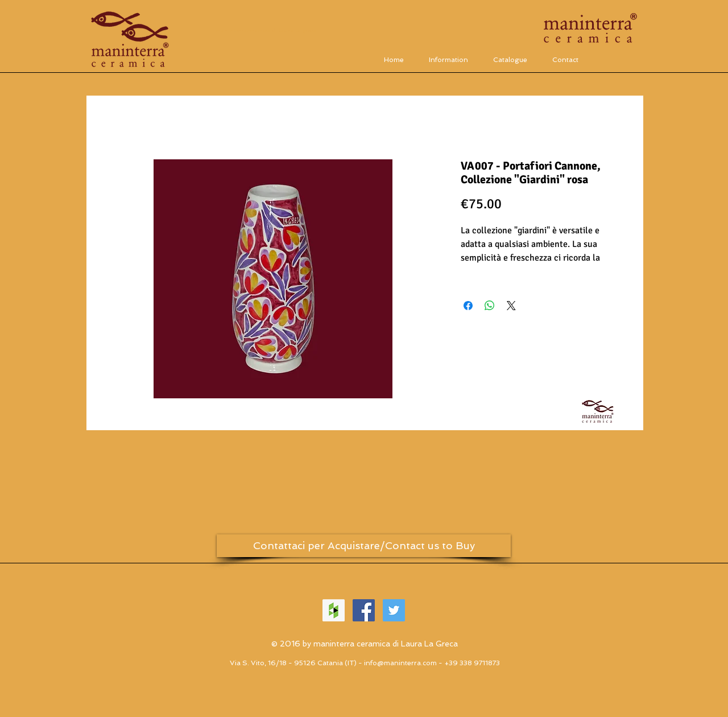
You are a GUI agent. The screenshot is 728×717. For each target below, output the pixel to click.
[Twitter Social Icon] (394, 610)
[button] (510, 59)
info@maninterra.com (400, 663)
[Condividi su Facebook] (468, 306)
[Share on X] (511, 306)
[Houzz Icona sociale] (334, 610)
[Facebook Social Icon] (364, 610)
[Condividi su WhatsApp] (490, 306)
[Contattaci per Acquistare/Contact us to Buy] (364, 546)
